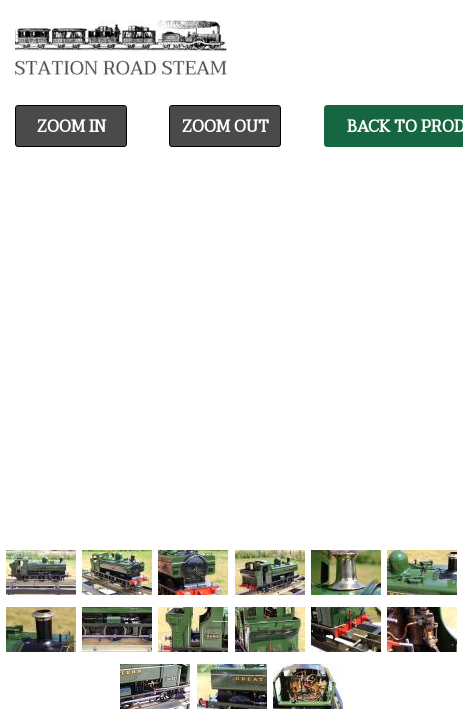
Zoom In (71, 127)
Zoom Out (225, 127)
